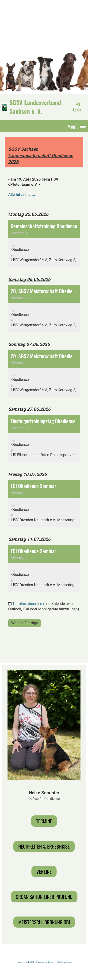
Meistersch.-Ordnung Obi (44, 922)
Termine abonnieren (29, 604)
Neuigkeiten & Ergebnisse (44, 846)
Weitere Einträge (25, 623)
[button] (44, 244)
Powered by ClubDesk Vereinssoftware (35, 962)
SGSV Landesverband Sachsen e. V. (35, 107)
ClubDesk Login (64, 962)
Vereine (44, 871)
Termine (44, 821)
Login (77, 107)
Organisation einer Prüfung (44, 897)
